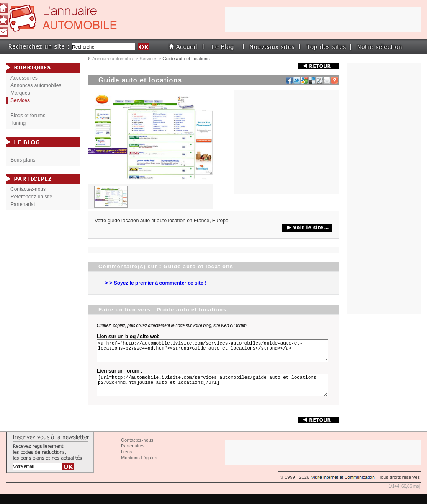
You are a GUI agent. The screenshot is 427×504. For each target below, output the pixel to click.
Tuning (18, 123)
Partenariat (23, 204)
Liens (126, 462)
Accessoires (24, 78)
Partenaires (133, 456)
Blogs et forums (28, 116)
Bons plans (23, 160)
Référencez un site (31, 197)
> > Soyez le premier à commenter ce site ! (156, 283)
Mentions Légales (139, 468)
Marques (20, 93)
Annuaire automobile (113, 59)
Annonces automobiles (36, 85)
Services (148, 59)
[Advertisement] (287, 142)
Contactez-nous (28, 189)
